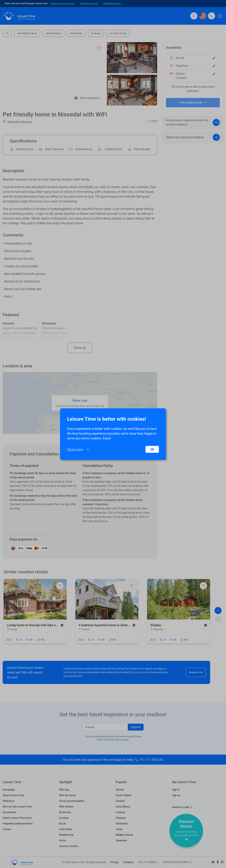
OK (152, 449)
